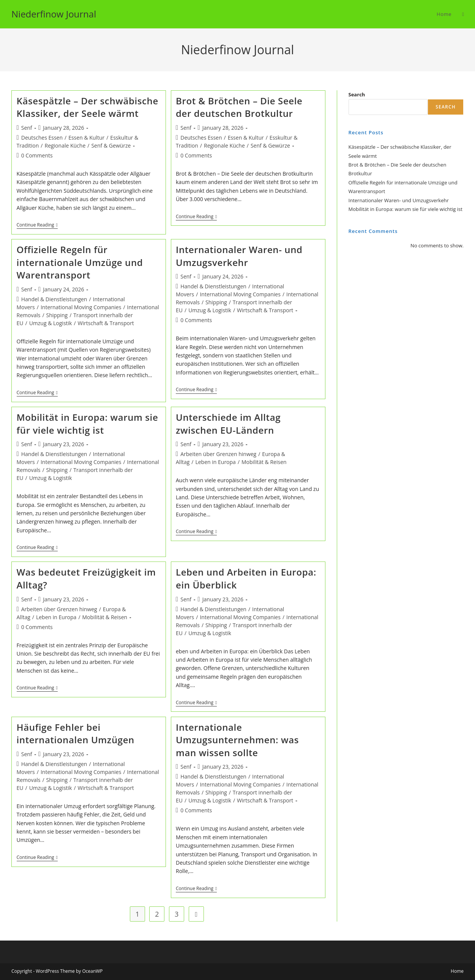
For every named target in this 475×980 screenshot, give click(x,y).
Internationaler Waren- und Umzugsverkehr (239, 256)
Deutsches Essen (42, 138)
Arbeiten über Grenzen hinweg (218, 454)
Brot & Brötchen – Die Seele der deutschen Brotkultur (239, 107)
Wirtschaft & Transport (106, 323)
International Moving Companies (81, 307)
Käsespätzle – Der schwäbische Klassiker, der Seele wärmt (88, 107)
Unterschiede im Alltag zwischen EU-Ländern (228, 424)
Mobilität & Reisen (264, 462)
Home (457, 971)
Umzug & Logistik (51, 323)
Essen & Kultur (86, 138)
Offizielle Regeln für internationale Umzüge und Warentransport (80, 262)
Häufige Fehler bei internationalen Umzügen (76, 734)
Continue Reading (37, 226)
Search (357, 94)
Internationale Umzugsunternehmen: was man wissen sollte (237, 740)
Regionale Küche (65, 146)
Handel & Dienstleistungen (54, 299)
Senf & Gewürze (111, 146)
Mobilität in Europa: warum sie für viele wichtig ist (88, 424)
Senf (27, 128)
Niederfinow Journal (54, 14)
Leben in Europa (215, 462)
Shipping (57, 315)
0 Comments (37, 155)
